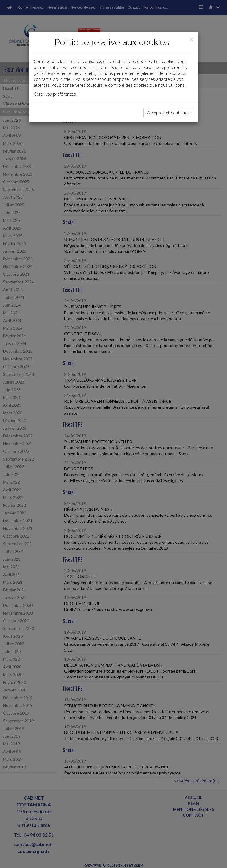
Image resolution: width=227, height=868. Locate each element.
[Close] (192, 40)
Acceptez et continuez (168, 113)
